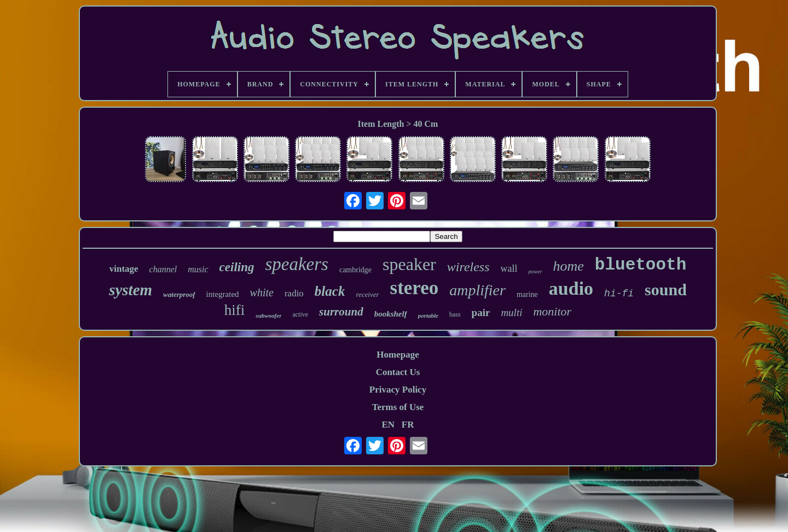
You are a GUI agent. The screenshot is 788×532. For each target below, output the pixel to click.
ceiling (237, 267)
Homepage (398, 355)
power (535, 271)
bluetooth (641, 265)
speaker (409, 264)
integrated (223, 294)
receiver (367, 294)
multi (511, 312)
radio (294, 293)
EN (388, 425)
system (131, 290)
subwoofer (268, 315)
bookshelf (391, 314)
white (262, 293)
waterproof (179, 294)
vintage (124, 269)
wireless (468, 267)
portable (428, 315)
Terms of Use (398, 407)
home (569, 266)
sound (666, 290)
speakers (296, 264)
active (300, 314)
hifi (235, 310)
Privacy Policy (398, 390)
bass (455, 314)
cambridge (355, 270)
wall (509, 268)
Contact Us (398, 372)
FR (408, 425)
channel (163, 269)
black (330, 291)
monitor (552, 311)
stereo (415, 288)
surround (341, 312)
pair (481, 312)
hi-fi (619, 294)
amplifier (477, 290)
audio (571, 288)
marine (527, 294)
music (198, 269)
